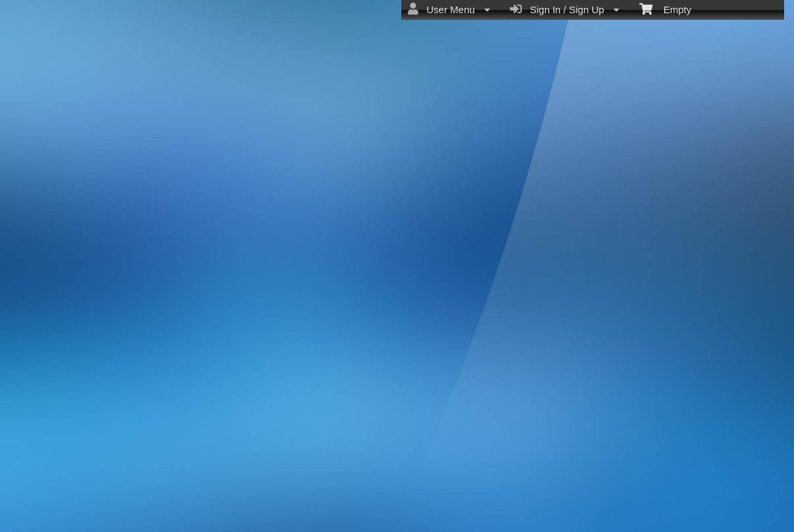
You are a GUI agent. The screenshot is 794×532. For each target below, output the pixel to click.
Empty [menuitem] (665, 9)
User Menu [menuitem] (449, 9)
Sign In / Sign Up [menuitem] (565, 9)
